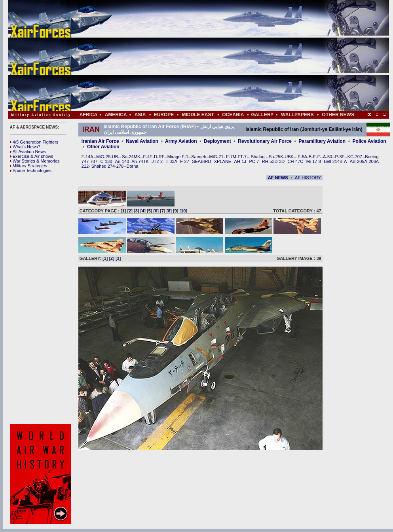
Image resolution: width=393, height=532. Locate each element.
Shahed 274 (103, 166)
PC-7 (254, 161)
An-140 (122, 161)
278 (120, 166)
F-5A (302, 157)
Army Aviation (181, 141)
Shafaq (258, 157)
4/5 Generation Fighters (35, 142)
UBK (289, 157)
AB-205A (359, 161)
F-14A (87, 157)
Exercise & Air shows (32, 156)
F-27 (185, 161)
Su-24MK (131, 157)
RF (162, 157)
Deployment (217, 141)
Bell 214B (333, 161)
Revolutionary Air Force (265, 141)
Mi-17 (312, 161)
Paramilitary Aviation (322, 141)
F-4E (148, 157)
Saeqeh (199, 157)
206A (374, 161)
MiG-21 (216, 157)
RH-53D (270, 161)
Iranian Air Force (100, 141)
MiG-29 (103, 157)
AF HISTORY (308, 178)
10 (183, 211)
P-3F (340, 157)
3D (282, 161)
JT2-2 (157, 161)
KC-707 (355, 157)
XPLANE (223, 161)
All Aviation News (28, 151)
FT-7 (242, 157)
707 (94, 161)
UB (115, 157)
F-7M (231, 157)
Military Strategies (28, 166)
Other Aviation (103, 147)
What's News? (25, 147)
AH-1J (240, 161)
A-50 (327, 157)
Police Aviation (369, 141)
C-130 (106, 161)
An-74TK (140, 161)
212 (85, 166)
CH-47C (296, 161)
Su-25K (276, 157)
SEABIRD (201, 161)
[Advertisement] (222, 55)
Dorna (132, 166)
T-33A (171, 161)
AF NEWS (278, 178)
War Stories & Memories (35, 161)
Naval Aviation (142, 141)
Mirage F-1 (178, 157)
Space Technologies (31, 170)
